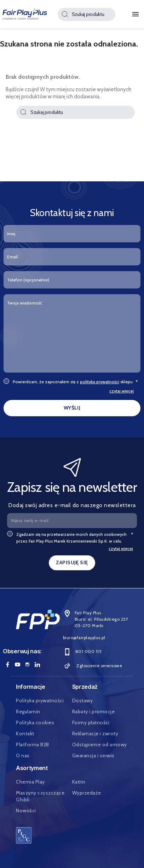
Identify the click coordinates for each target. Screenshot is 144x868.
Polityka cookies (35, 723)
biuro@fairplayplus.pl (84, 638)
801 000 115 (82, 652)
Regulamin (28, 712)
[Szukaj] (87, 14)
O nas (23, 756)
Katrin (79, 782)
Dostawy (83, 701)
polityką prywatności (100, 382)
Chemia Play (30, 782)
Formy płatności (91, 723)
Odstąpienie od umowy (100, 745)
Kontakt (25, 734)
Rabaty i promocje (94, 712)
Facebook (7, 665)
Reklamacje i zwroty (95, 734)
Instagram (27, 665)
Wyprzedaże (87, 793)
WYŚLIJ (72, 408)
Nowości (26, 811)
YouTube (17, 665)
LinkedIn (37, 665)
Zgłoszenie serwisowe (93, 666)
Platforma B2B (33, 745)
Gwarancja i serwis (93, 756)
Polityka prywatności (40, 701)
